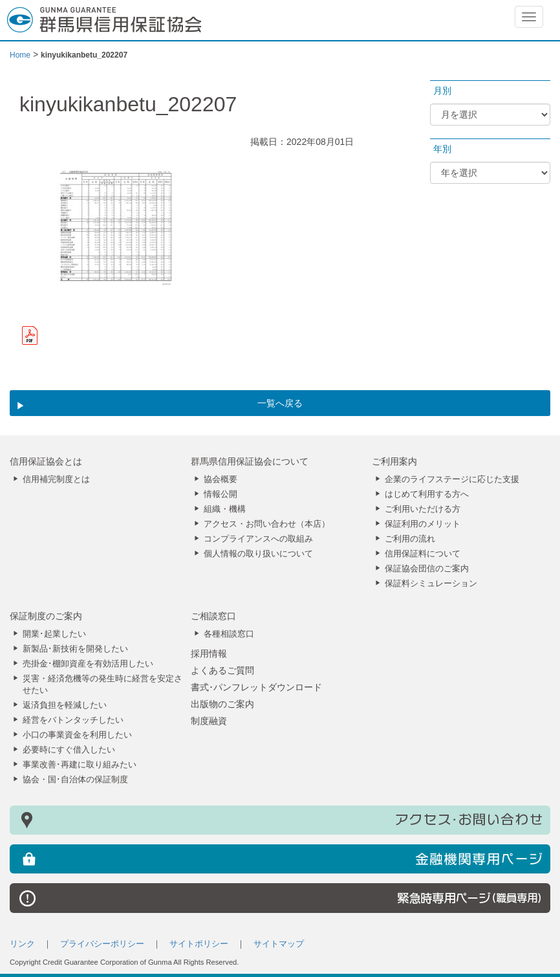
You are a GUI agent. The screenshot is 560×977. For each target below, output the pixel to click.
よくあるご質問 (222, 670)
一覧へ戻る (280, 403)
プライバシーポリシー (102, 944)
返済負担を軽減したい (65, 705)
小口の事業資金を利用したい (77, 735)
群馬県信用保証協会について (250, 461)
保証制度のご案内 (46, 616)
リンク (22, 944)
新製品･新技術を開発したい (75, 649)
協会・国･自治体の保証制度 (75, 780)
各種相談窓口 (229, 634)
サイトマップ (279, 944)
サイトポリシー (199, 944)
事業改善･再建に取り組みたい (80, 765)
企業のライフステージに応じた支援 (452, 479)
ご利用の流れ (410, 539)
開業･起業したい (54, 634)
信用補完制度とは (56, 479)
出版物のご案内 (222, 704)
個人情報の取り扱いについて (258, 554)
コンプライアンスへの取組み (258, 539)
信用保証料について (423, 554)
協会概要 (221, 479)
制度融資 (209, 721)
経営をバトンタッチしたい (73, 720)
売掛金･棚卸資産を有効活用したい (88, 664)
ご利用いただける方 (423, 509)
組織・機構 (225, 509)
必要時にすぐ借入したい (69, 750)
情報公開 (221, 494)
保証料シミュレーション (431, 584)
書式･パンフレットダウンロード (256, 687)
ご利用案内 (394, 461)
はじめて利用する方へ (427, 494)
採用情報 (209, 653)
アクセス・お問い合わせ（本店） (267, 524)
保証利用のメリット (423, 524)
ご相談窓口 (213, 616)
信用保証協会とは (46, 461)
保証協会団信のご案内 (427, 569)
